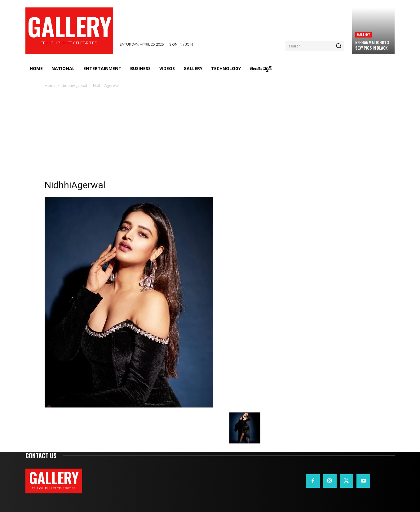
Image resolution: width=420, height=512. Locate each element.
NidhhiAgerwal (74, 85)
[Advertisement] (210, 136)
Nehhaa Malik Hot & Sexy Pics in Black (372, 45)
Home (50, 85)
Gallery (364, 34)
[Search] (338, 46)
